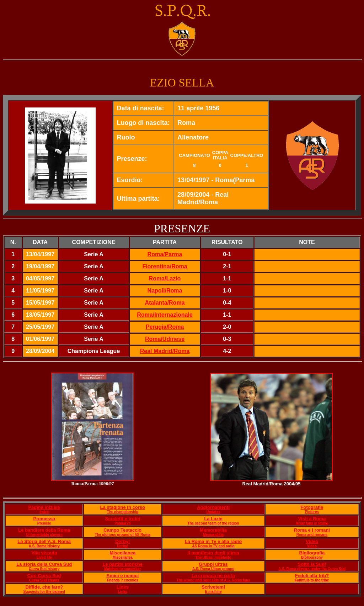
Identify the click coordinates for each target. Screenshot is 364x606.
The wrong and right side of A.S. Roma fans (213, 580)
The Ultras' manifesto (213, 557)
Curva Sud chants (44, 580)
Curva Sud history (44, 569)
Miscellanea (122, 553)
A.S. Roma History (44, 546)
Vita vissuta (44, 553)
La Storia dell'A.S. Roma (44, 541)
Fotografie (312, 507)
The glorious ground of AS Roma (123, 535)
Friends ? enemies (123, 580)
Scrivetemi (213, 587)
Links (123, 587)
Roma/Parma (165, 254)
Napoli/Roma (165, 291)
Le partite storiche (122, 564)
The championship (123, 512)
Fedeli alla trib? (312, 576)
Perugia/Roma (165, 327)
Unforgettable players (44, 535)
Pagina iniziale (44, 507)
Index (44, 512)
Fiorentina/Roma (165, 266)
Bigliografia (312, 553)
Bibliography (312, 557)
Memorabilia (213, 530)
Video (312, 541)
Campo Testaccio (122, 530)
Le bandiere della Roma (44, 530)
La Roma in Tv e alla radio (213, 541)
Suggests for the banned (44, 592)
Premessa (44, 519)
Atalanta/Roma (165, 303)
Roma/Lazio (165, 278)
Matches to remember (122, 569)
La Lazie (213, 519)
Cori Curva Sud (44, 576)
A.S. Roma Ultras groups (213, 569)
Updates (213, 512)
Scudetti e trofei (123, 519)
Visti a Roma (312, 519)
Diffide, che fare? (44, 587)
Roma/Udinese (165, 339)
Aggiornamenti (213, 507)
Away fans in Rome (312, 523)
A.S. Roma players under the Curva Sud (312, 569)
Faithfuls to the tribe (312, 580)
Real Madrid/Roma (165, 351)
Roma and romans (312, 535)
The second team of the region (213, 523)
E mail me (213, 592)
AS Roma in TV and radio (213, 546)
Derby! (122, 541)
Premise (44, 523)
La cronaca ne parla (213, 576)
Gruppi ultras (213, 564)
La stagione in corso (122, 507)
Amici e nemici (122, 576)
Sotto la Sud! (312, 564)
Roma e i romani (312, 530)
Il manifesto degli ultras (213, 553)
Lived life (44, 557)
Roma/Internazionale (165, 315)
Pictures (312, 512)
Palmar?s (122, 523)
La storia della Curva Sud (44, 564)
